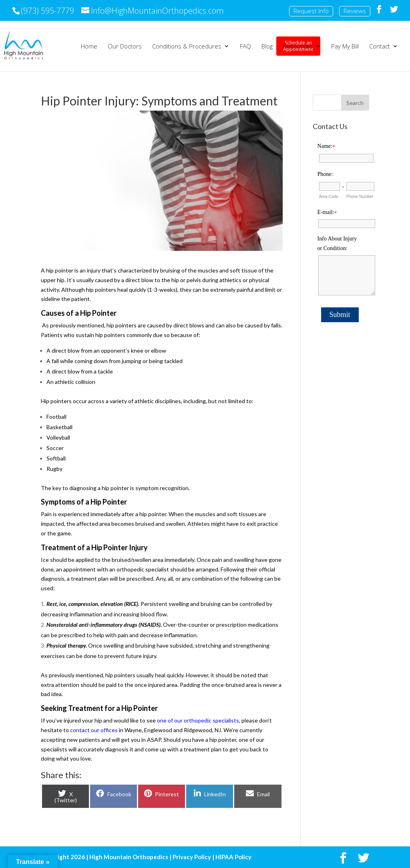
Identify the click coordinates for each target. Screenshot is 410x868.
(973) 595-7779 (47, 11)
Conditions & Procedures (187, 47)
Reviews (355, 11)
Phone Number (360, 197)
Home (89, 47)
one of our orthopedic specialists (198, 720)
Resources (298, 47)
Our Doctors (125, 47)
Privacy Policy (192, 857)
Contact (380, 47)
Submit (340, 315)
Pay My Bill (345, 47)
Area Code (329, 197)
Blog (267, 47)
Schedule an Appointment (61, 46)
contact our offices (94, 730)
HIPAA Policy (233, 857)
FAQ (245, 47)
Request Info (311, 11)
